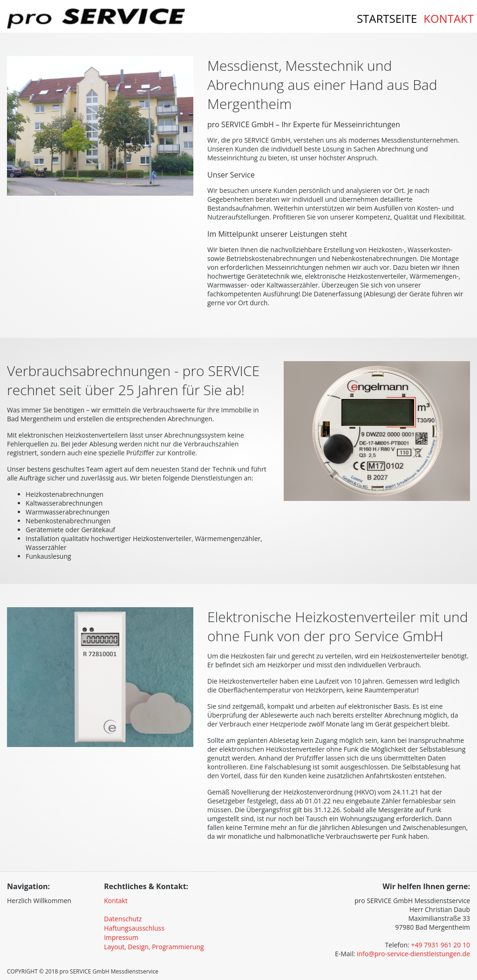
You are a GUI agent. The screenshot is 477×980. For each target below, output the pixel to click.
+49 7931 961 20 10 (440, 945)
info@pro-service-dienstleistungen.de (413, 954)
